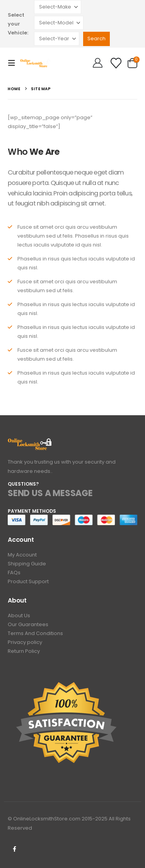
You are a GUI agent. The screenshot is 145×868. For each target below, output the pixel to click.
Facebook (14, 849)
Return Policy (24, 651)
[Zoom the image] (30, 443)
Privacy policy (25, 642)
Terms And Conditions (35, 633)
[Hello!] (98, 63)
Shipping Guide (27, 564)
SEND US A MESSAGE (50, 493)
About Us (19, 615)
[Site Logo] (36, 63)
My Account (22, 555)
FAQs (14, 573)
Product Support (28, 581)
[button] (14, 63)
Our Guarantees (28, 624)
